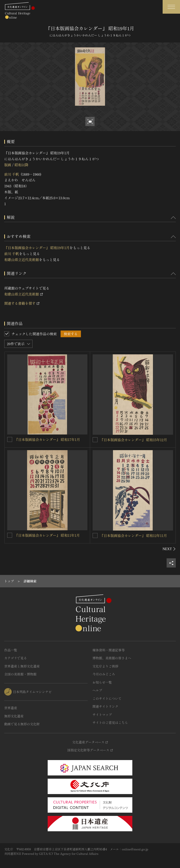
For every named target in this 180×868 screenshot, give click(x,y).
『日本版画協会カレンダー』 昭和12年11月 (133, 535)
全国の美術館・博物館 (20, 674)
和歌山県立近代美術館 (22, 260)
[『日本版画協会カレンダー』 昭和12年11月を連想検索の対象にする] (95, 535)
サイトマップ (102, 715)
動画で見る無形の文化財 (22, 724)
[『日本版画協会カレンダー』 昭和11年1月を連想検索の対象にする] (10, 535)
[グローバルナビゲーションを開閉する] (171, 7)
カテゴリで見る (16, 658)
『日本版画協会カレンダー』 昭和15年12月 (133, 440)
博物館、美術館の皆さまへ (112, 658)
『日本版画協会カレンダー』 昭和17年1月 (47, 439)
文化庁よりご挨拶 (106, 666)
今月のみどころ (104, 674)
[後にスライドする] (169, 549)
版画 (8, 165)
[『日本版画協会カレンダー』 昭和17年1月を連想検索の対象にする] (10, 439)
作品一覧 (11, 650)
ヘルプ (97, 690)
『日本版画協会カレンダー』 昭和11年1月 (47, 535)
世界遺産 (11, 708)
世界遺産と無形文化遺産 (22, 666)
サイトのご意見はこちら (110, 722)
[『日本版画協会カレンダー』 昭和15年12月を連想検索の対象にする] (95, 440)
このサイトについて (107, 698)
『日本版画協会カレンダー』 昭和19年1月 (37, 248)
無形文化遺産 (14, 716)
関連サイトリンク (106, 706)
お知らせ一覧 (102, 682)
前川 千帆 (12, 174)
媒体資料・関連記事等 (109, 650)
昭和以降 (21, 165)
